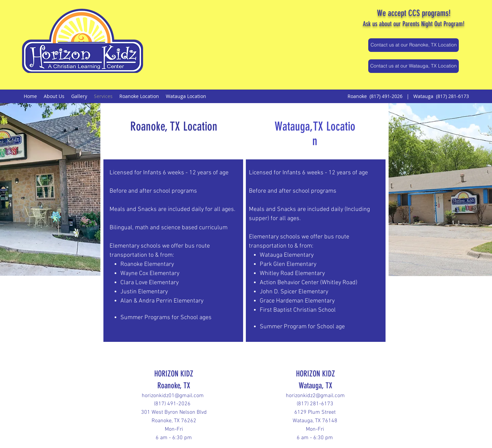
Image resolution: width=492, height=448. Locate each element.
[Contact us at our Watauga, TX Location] (414, 66)
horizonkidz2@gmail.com (315, 396)
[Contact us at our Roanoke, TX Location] (414, 45)
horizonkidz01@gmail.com (173, 396)
